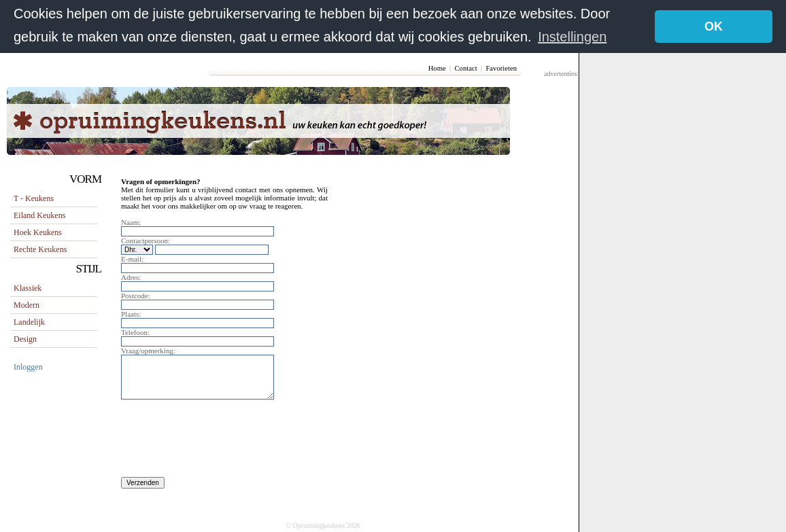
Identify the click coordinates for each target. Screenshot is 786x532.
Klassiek (28, 287)
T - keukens (34, 198)
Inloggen (28, 366)
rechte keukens (40, 249)
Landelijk (29, 321)
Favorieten (501, 68)
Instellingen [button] (572, 37)
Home (437, 68)
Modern (27, 304)
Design (25, 338)
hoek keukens (38, 232)
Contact (465, 68)
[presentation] (224, 442)
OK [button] (714, 26)
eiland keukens (39, 215)
